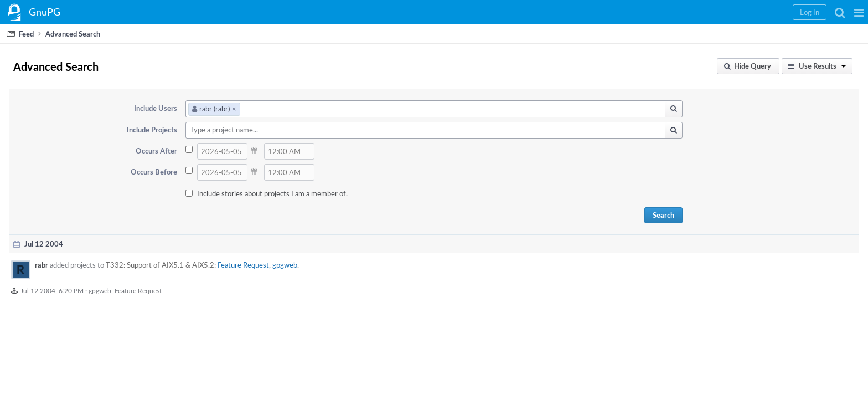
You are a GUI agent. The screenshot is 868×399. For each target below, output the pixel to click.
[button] (681, 12)
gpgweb (403, 265)
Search (687, 215)
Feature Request (361, 265)
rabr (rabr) (309, 109)
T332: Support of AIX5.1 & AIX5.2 (278, 265)
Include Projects (248, 130)
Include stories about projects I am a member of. (367, 193)
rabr (159, 265)
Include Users (251, 108)
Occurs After (252, 151)
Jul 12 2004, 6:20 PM (170, 290)
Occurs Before (250, 172)
